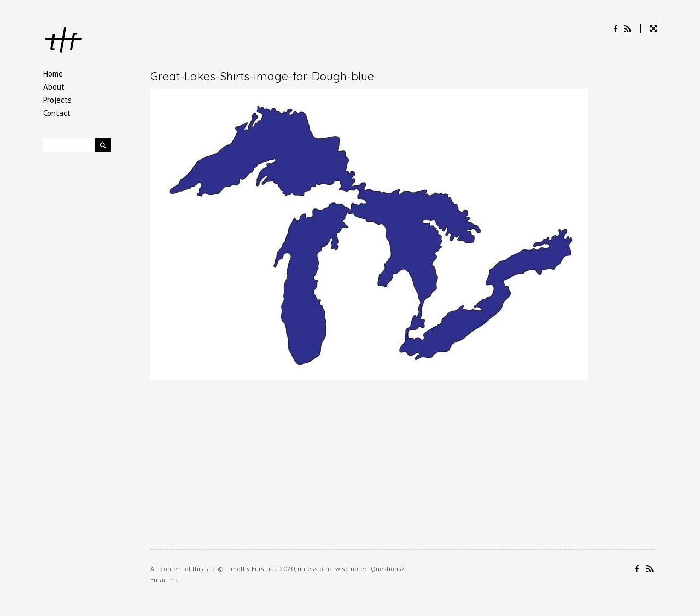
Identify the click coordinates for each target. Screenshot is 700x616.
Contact (57, 113)
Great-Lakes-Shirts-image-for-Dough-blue (262, 76)
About (54, 87)
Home (53, 74)
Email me (165, 580)
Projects (57, 100)
